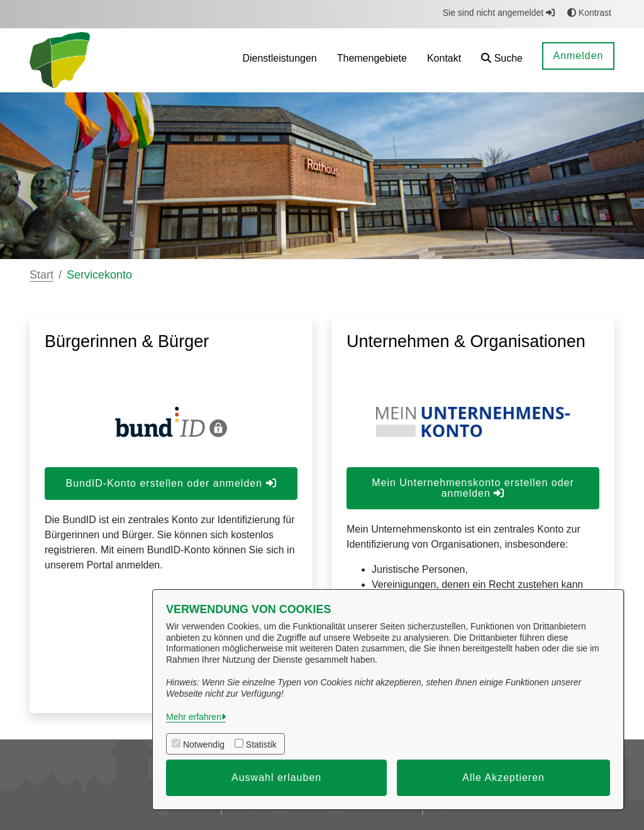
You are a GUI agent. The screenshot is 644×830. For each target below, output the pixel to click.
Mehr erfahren (194, 717)
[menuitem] (279, 60)
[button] (502, 60)
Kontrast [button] (589, 13)
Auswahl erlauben (276, 777)
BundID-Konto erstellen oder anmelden (171, 483)
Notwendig (204, 744)
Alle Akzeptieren (503, 777)
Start (42, 275)
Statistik (261, 744)
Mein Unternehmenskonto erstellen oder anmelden (473, 488)
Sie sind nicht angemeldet (499, 13)
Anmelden (578, 56)
